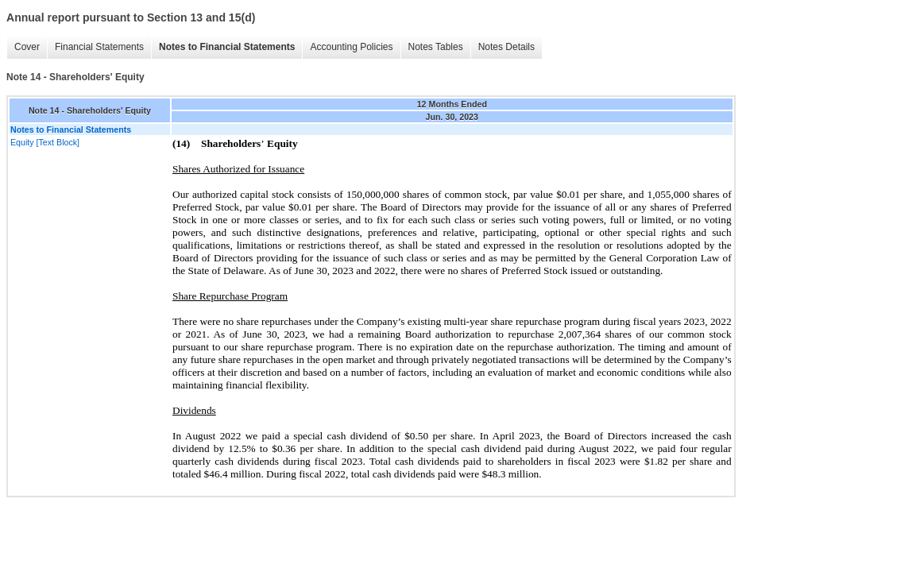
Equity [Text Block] (45, 142)
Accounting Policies (351, 47)
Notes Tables (436, 47)
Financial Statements (99, 47)
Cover (27, 47)
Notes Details (506, 47)
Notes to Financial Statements (227, 47)
